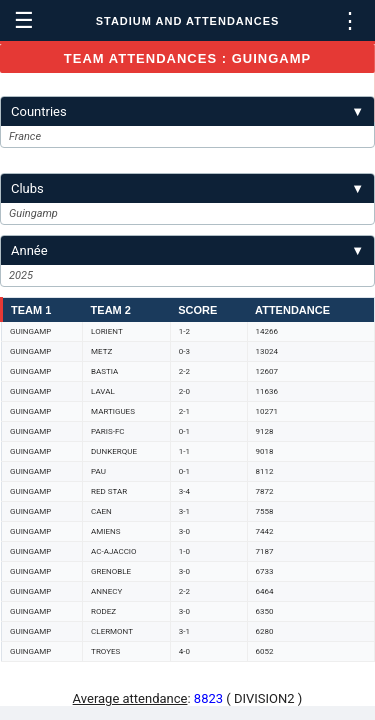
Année (187, 250)
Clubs (187, 188)
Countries (187, 111)
